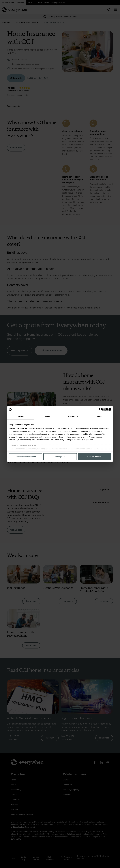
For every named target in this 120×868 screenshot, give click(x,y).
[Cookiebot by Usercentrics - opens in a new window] (101, 410)
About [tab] (100, 416)
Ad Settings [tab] (73, 416)
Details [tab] (47, 416)
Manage (60, 457)
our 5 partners (22, 428)
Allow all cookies (94, 457)
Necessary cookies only (26, 457)
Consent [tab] (20, 416)
